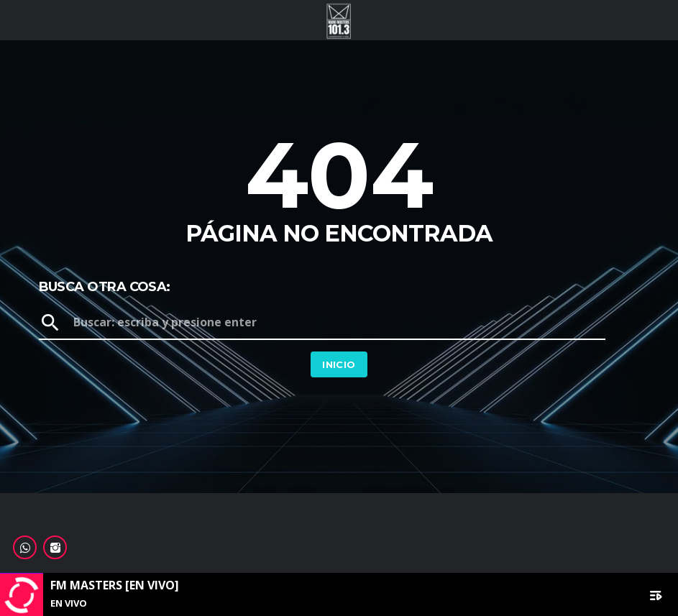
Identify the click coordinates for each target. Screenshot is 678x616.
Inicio (339, 364)
